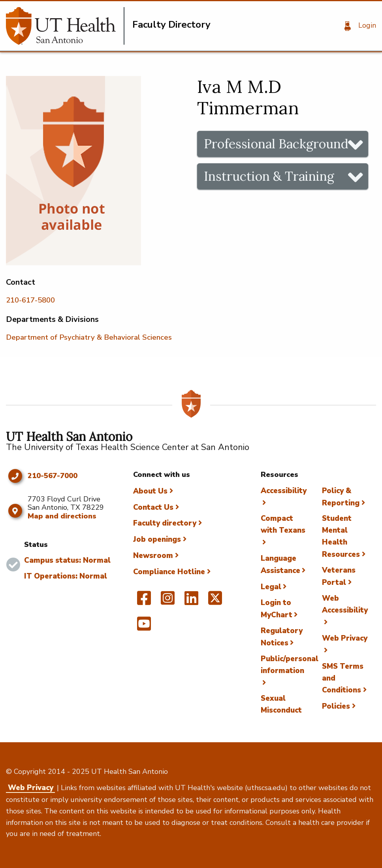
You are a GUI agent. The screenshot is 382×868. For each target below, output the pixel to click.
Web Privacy (31, 788)
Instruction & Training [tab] (269, 176)
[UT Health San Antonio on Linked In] (191, 601)
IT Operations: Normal (66, 576)
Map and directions (62, 516)
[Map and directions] (15, 511)
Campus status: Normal (67, 560)
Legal (271, 587)
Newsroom (153, 556)
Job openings (157, 539)
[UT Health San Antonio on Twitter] (215, 601)
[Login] (357, 26)
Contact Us (153, 507)
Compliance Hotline (169, 572)
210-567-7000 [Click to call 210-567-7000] (53, 476)
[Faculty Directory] (65, 26)
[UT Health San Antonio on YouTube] (144, 627)
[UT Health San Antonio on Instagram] (168, 601)
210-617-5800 (30, 300)
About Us (150, 491)
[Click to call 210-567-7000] (15, 476)
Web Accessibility (345, 604)
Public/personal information (290, 665)
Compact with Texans (283, 524)
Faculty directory (165, 523)
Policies (336, 706)
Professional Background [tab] (276, 144)
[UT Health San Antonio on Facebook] (144, 601)
